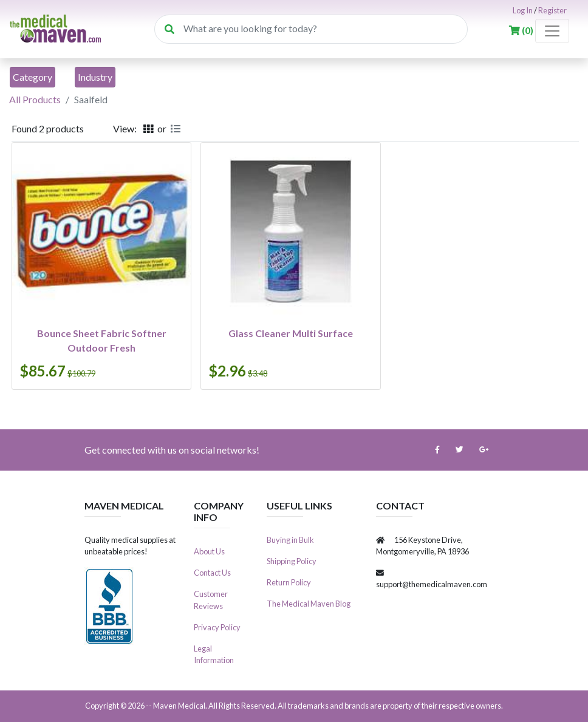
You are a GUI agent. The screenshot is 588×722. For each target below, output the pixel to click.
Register (552, 10)
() (522, 30)
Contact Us (212, 573)
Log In (523, 10)
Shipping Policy (292, 561)
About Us (209, 551)
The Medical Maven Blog (309, 604)
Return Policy (289, 582)
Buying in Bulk (290, 540)
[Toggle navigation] (552, 31)
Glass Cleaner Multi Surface (291, 333)
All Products (35, 99)
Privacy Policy (217, 627)
